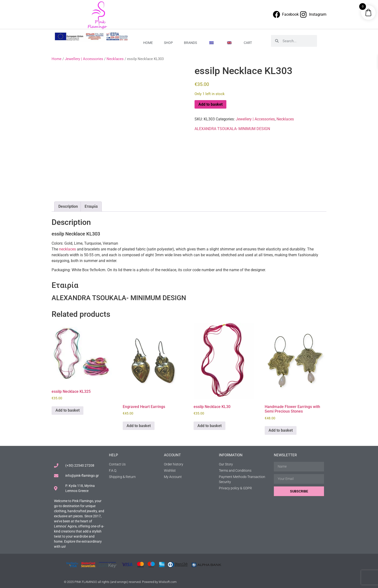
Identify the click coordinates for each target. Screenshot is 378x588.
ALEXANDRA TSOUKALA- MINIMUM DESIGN (232, 129)
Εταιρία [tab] (91, 206)
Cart (248, 43)
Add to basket (210, 104)
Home (148, 43)
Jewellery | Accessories (84, 59)
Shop (168, 43)
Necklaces (115, 59)
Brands (190, 43)
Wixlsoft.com (168, 582)
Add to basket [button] (67, 410)
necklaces (67, 249)
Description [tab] (68, 206)
